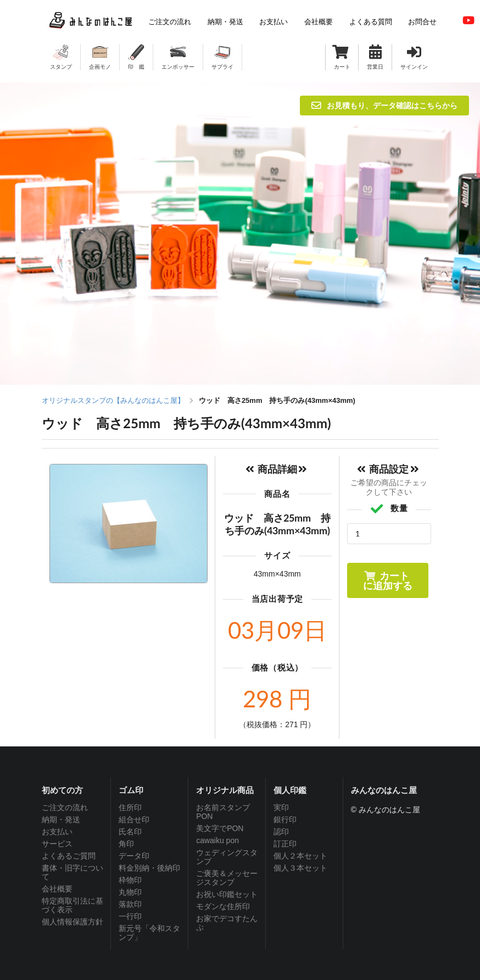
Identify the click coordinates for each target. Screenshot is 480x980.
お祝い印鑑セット (227, 894)
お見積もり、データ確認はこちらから (384, 105)
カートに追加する (388, 580)
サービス (57, 844)
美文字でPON (220, 828)
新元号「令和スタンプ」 (149, 933)
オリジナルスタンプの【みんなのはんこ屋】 (113, 400)
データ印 (134, 856)
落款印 (130, 904)
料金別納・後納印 (149, 868)
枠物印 (130, 880)
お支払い (57, 832)
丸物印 (130, 892)
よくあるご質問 (69, 856)
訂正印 (285, 844)
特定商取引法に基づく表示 (72, 905)
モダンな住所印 (223, 906)
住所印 (130, 807)
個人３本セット (300, 868)
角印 (126, 844)
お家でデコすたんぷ (227, 923)
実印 (281, 807)
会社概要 (57, 889)
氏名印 (130, 832)
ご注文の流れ (65, 807)
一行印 (130, 916)
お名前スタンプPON (223, 812)
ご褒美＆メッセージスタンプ (227, 878)
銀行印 (285, 820)
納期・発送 (61, 820)
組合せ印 (134, 820)
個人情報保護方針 (72, 922)
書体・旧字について (72, 872)
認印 (281, 832)
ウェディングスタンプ (227, 857)
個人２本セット (300, 856)
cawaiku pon (217, 840)
